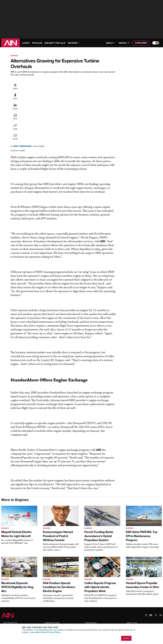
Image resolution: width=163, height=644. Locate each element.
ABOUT (111, 43)
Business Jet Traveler (13, 615)
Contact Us (131, 615)
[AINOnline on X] (156, 593)
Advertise (132, 618)
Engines (14, 56)
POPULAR (37, 43)
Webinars (89, 618)
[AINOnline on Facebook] (146, 593)
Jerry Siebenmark (37, 85)
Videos (88, 615)
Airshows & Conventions (95, 621)
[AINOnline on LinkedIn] (161, 593)
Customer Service (51, 608)
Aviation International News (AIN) (18, 608)
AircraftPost (10, 611)
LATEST (26, 43)
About (129, 605)
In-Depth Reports (92, 611)
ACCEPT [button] (126, 638)
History (129, 611)
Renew (47, 611)
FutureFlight (8, 618)
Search (124, 43)
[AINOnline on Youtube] (151, 593)
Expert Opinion (91, 608)
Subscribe (141, 43)
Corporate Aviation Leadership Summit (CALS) (19, 622)
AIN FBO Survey (11, 605)
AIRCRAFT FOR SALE (55, 43)
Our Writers (131, 608)
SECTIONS (74, 43)
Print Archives (91, 605)
